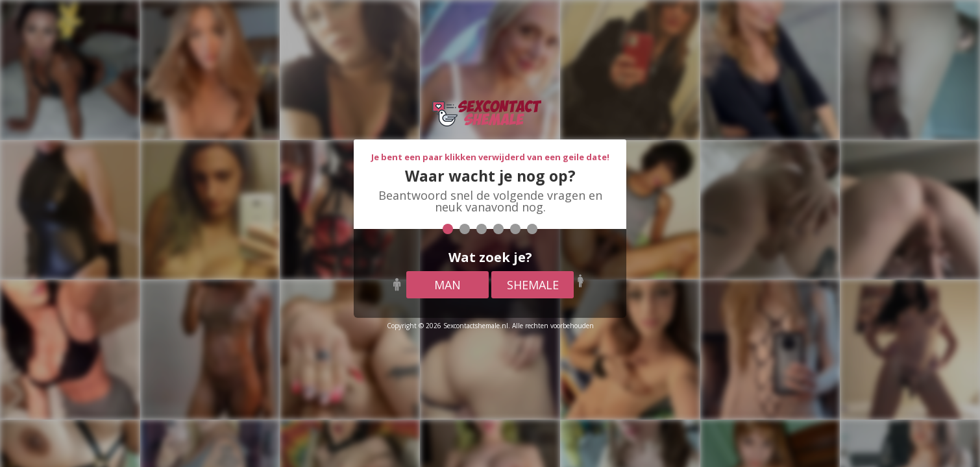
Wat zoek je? (490, 257)
